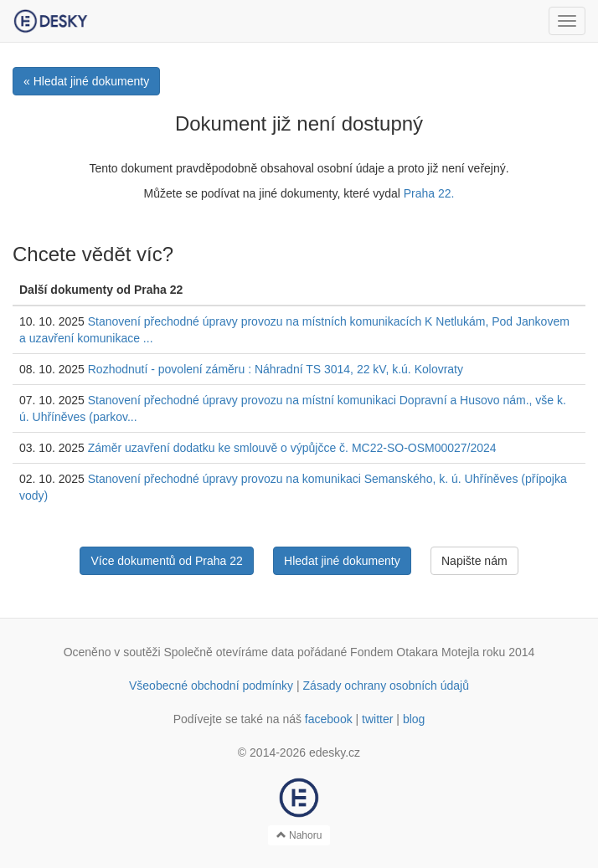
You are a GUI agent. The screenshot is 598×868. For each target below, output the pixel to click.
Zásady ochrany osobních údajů (386, 686)
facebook (329, 719)
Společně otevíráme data (229, 652)
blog (414, 719)
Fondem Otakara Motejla (415, 652)
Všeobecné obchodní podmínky (211, 686)
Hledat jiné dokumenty (342, 561)
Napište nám (474, 561)
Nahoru (299, 835)
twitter (377, 719)
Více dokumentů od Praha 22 (166, 561)
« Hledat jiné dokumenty (86, 81)
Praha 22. (429, 193)
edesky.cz (335, 752)
